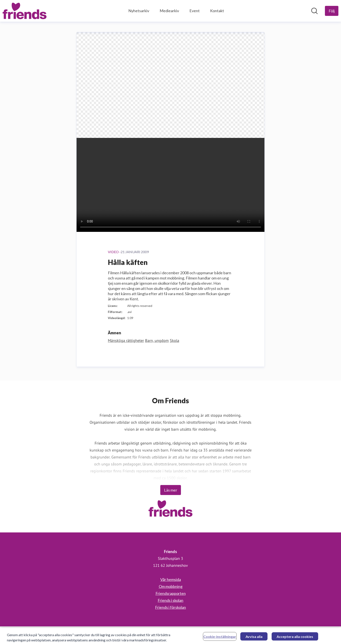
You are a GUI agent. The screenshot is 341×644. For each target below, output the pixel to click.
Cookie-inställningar (220, 638)
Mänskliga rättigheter (126, 340)
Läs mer (171, 490)
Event (195, 11)
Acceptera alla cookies (295, 638)
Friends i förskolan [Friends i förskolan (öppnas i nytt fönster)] (170, 607)
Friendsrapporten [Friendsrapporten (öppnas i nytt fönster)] (171, 593)
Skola (175, 340)
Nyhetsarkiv (139, 11)
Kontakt (217, 11)
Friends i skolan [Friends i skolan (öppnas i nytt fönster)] (170, 600)
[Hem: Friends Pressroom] (25, 11)
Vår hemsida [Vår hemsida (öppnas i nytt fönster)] (171, 579)
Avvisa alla (254, 638)
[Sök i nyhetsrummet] (314, 11)
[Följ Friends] (332, 11)
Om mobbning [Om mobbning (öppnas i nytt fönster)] (171, 586)
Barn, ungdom (157, 340)
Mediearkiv (169, 11)
